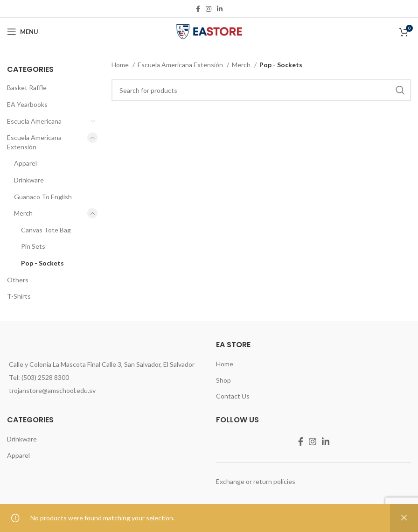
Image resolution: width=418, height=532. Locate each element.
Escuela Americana (34, 121)
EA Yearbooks (27, 104)
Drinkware (29, 180)
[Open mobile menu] (23, 32)
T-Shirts (19, 296)
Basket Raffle (27, 87)
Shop (223, 380)
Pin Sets (33, 246)
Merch (23, 213)
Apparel (25, 163)
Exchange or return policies (256, 481)
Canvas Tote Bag (46, 230)
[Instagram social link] (209, 9)
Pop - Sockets (42, 263)
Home (121, 65)
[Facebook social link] (198, 9)
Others (18, 280)
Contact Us (233, 396)
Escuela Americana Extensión (34, 142)
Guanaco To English (43, 197)
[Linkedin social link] (220, 9)
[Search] (261, 90)
